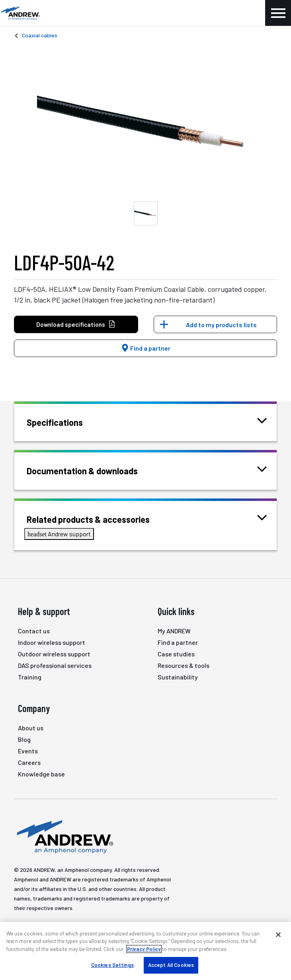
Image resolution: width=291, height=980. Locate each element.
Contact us (34, 631)
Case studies (176, 654)
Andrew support (59, 534)
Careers (29, 762)
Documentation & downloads (92, 470)
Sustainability (178, 677)
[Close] (278, 935)
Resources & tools (184, 665)
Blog (24, 739)
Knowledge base (41, 774)
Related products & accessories (98, 519)
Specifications (65, 422)
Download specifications (76, 325)
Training (30, 677)
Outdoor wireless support (54, 654)
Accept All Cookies (171, 965)
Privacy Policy (144, 949)
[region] (145, 951)
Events (28, 751)
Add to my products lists (221, 325)
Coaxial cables (40, 35)
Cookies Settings (112, 965)
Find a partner (146, 348)
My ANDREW (174, 631)
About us (31, 728)
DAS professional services (55, 665)
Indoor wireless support (52, 642)
